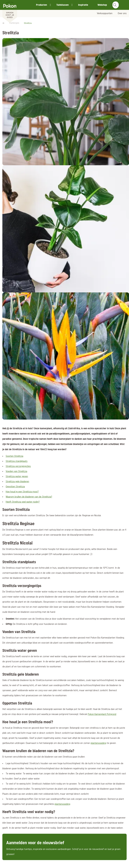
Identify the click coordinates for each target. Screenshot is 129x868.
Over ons (122, 13)
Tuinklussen (63, 5)
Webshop (102, 5)
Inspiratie (83, 5)
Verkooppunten (105, 13)
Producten (41, 5)
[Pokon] (10, 12)
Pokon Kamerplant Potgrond (102, 714)
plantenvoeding (98, 743)
